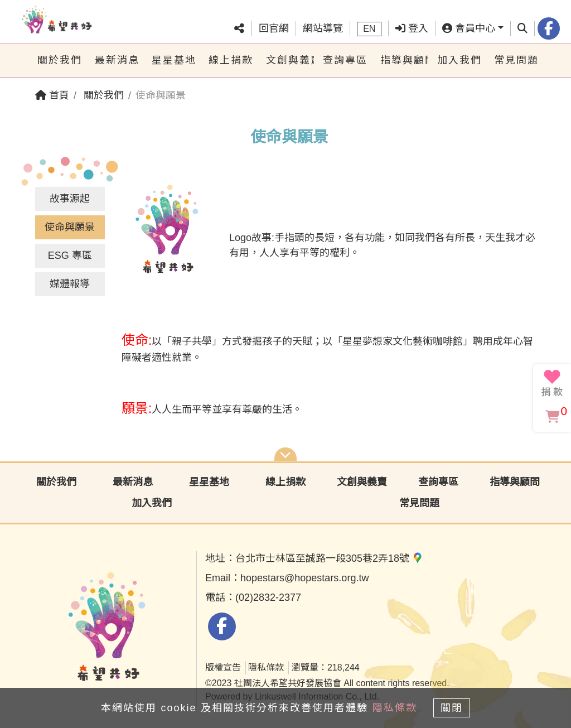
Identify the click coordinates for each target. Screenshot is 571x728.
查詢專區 (345, 60)
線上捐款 (231, 60)
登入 (412, 28)
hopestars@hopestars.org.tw (304, 578)
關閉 (456, 707)
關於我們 (60, 60)
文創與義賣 (290, 60)
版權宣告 (223, 667)
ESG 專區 (70, 255)
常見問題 (516, 60)
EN (369, 29)
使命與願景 (70, 227)
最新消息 (117, 60)
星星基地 (174, 60)
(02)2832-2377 (268, 597)
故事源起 (70, 199)
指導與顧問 (404, 60)
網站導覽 (323, 28)
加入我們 (459, 60)
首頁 (52, 95)
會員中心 (469, 28)
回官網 (274, 28)
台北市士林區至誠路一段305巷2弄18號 (329, 558)
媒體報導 (70, 284)
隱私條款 (266, 667)
